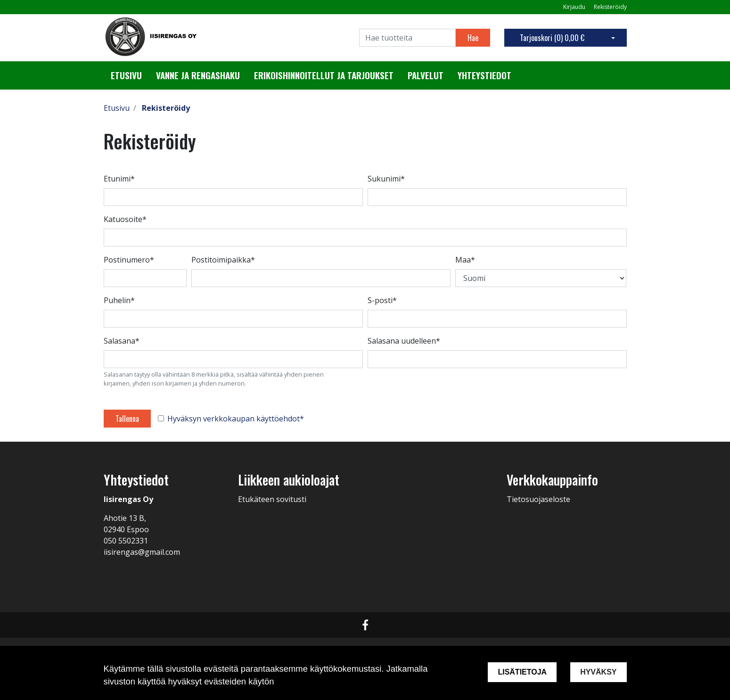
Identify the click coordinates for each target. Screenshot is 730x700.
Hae (473, 38)
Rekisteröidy (610, 7)
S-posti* (382, 300)
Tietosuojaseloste (538, 499)
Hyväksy (598, 672)
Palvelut (426, 75)
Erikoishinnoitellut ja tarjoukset (324, 75)
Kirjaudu (575, 7)
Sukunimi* (386, 179)
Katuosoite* (125, 219)
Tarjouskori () (552, 38)
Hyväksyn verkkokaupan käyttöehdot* (236, 419)
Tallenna (127, 419)
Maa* (465, 260)
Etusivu (126, 75)
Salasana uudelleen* (404, 341)
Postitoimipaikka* (223, 260)
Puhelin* (119, 300)
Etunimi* (119, 179)
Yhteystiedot (484, 75)
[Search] (407, 38)
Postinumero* (129, 260)
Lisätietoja (522, 672)
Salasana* (122, 341)
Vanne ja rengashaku (198, 75)
